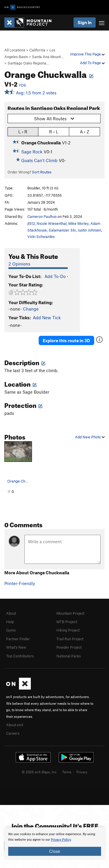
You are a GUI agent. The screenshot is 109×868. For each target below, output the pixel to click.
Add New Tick (47, 318)
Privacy (82, 772)
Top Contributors (20, 656)
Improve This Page (87, 54)
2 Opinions (19, 264)
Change (31, 309)
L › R (23, 131)
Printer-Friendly (20, 583)
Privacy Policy (61, 840)
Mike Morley (78, 223)
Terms (67, 772)
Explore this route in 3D (66, 340)
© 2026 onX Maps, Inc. (40, 772)
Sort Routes (42, 172)
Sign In (85, 22)
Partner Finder (18, 639)
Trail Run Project (70, 639)
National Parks (69, 656)
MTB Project (67, 622)
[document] (54, 844)
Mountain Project (70, 613)
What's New (16, 647)
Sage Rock (32, 152)
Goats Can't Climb (39, 160)
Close (55, 851)
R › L (54, 131)
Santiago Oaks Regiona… (28, 63)
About (11, 613)
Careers (13, 733)
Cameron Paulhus (42, 216)
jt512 (31, 223)
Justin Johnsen (89, 230)
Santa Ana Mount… (48, 57)
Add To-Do (55, 276)
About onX (15, 725)
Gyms (11, 630)
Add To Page (92, 63)
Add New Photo (90, 437)
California (37, 50)
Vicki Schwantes (41, 236)
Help (10, 622)
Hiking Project (68, 630)
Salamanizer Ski (62, 230)
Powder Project (69, 647)
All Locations (15, 50)
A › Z (85, 131)
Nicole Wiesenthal (52, 223)
